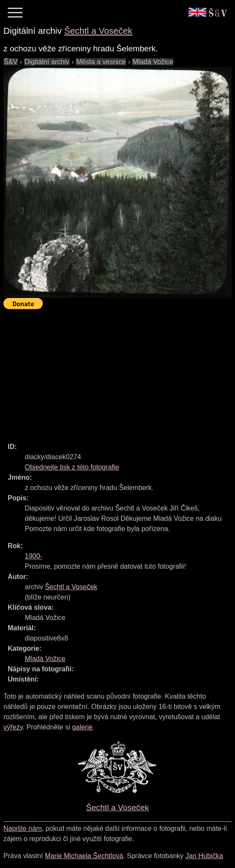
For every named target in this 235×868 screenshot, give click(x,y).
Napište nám (23, 828)
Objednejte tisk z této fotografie (72, 467)
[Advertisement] (119, 372)
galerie (82, 727)
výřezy (13, 727)
